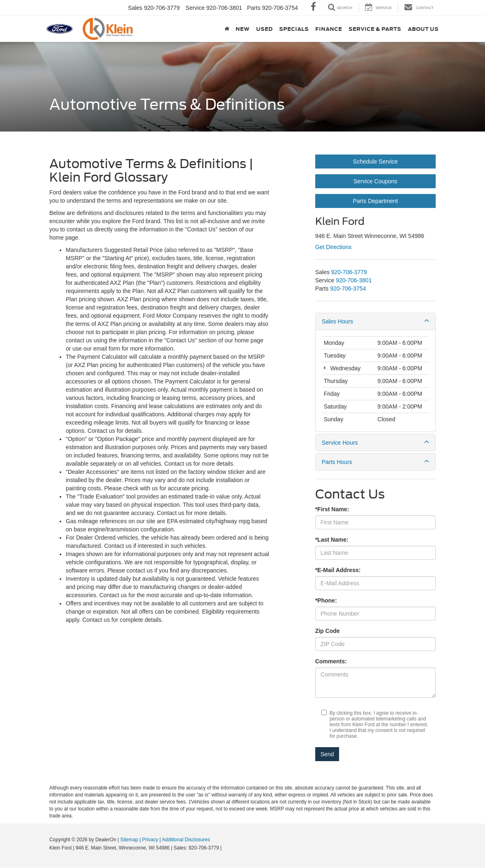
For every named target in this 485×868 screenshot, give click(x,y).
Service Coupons (375, 181)
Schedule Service (375, 162)
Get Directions (334, 247)
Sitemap (129, 840)
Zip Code (328, 631)
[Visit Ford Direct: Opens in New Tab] (225, 848)
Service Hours (375, 442)
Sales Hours (375, 321)
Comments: (331, 661)
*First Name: (332, 509)
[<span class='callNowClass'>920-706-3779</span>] (349, 272)
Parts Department (375, 201)
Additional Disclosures (186, 840)
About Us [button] (423, 29)
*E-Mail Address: (338, 570)
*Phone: (326, 600)
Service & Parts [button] (375, 29)
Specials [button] (294, 29)
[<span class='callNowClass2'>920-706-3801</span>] (354, 280)
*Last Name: (332, 540)
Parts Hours (375, 462)
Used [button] (264, 29)
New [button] (242, 29)
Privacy (150, 840)
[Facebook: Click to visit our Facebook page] (313, 8)
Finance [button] (329, 29)
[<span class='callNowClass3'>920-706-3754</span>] (348, 289)
